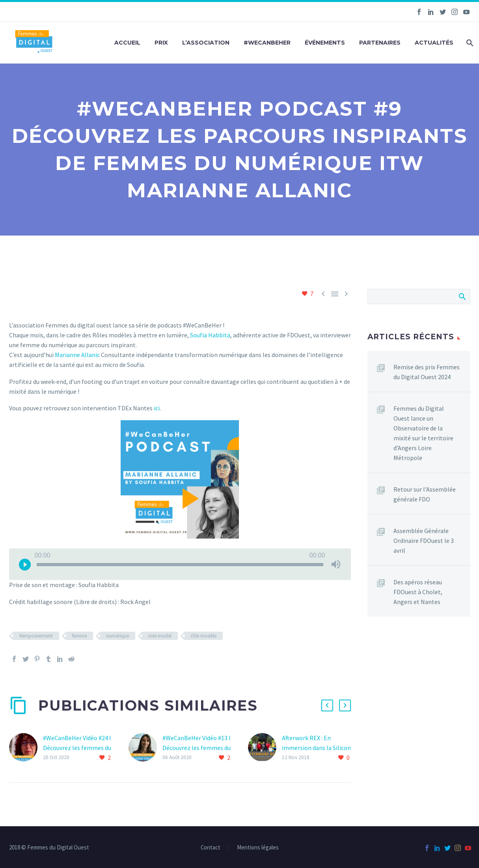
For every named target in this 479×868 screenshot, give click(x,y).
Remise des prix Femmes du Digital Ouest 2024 (427, 372)
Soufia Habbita (210, 335)
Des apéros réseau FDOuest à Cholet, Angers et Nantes (418, 592)
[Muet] (336, 564)
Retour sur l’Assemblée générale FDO (425, 494)
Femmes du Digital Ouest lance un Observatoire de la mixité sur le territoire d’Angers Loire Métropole (423, 433)
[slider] (180, 565)
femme (79, 636)
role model (160, 636)
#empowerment (36, 636)
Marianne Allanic (77, 355)
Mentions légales (258, 848)
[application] (180, 564)
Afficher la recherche (462, 296)
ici (157, 408)
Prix (161, 43)
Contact (211, 848)
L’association (206, 43)
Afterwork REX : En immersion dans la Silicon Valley (316, 748)
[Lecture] (25, 564)
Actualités (434, 43)
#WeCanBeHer (267, 43)
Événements (325, 43)
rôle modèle (204, 636)
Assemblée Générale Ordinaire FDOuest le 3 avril (424, 541)
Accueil (127, 43)
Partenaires (380, 43)
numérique (117, 636)
